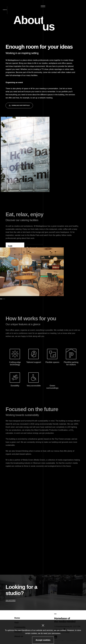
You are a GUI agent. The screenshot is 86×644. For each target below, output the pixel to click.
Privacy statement (60, 641)
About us (19, 636)
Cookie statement (72, 641)
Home (17, 618)
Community (20, 627)
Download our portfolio (19, 106)
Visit (16, 623)
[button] (43, 6)
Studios (18, 632)
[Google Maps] (67, 624)
